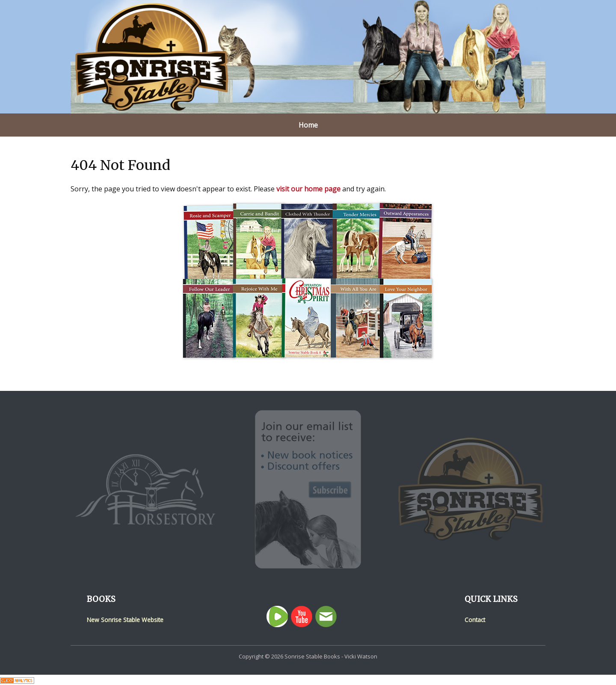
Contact (475, 620)
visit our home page (308, 189)
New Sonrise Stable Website (125, 620)
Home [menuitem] (308, 125)
